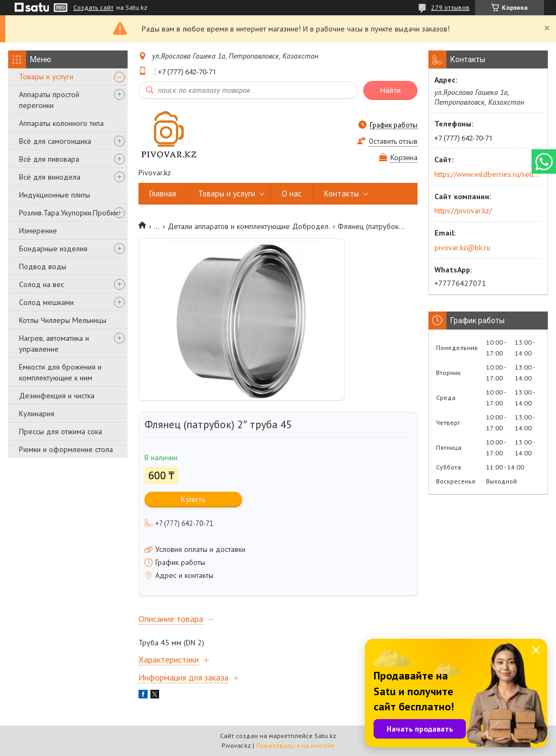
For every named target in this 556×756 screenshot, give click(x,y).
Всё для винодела (50, 177)
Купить (193, 499)
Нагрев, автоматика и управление (54, 344)
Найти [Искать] (390, 90)
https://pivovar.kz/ (463, 211)
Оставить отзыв (393, 141)
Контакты (342, 193)
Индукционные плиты (55, 195)
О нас (292, 193)
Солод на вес (42, 284)
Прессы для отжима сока (61, 431)
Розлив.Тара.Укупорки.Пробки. (69, 213)
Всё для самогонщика (55, 141)
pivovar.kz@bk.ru (462, 247)
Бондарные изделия (53, 249)
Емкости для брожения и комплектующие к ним (60, 372)
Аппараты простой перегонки (49, 100)
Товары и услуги (46, 77)
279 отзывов (450, 7)
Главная (163, 193)
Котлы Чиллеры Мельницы (63, 320)
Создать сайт (93, 8)
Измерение (38, 231)
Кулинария (37, 414)
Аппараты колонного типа (61, 123)
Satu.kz (325, 736)
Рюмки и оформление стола (66, 449)
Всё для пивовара (49, 159)
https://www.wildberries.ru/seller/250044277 (487, 174)
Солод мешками (46, 302)
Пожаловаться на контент (295, 745)
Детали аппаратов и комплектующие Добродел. (249, 226)
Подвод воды (43, 266)
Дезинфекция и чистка (57, 396)
